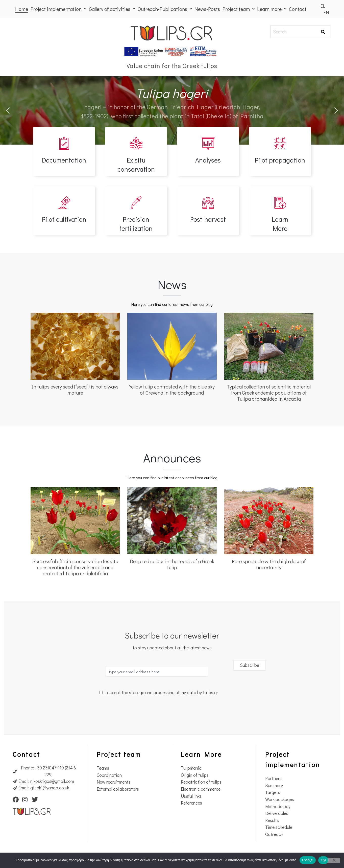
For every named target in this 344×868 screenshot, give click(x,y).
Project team (239, 9)
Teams (103, 768)
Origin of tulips (195, 775)
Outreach (274, 834)
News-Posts (207, 9)
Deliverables (277, 813)
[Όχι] (334, 860)
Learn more (272, 9)
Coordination (109, 775)
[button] (8, 110)
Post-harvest (208, 219)
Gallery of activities (112, 9)
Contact (298, 9)
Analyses (208, 160)
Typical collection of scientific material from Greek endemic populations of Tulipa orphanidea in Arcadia (269, 393)
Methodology (278, 806)
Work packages (280, 799)
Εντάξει (308, 860)
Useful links (191, 796)
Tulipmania (191, 768)
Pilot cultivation (64, 219)
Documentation (64, 160)
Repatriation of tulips (201, 782)
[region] (172, 111)
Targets (273, 792)
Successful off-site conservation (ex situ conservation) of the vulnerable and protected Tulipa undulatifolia (75, 567)
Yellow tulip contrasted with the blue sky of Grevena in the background (172, 390)
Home (22, 9)
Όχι (323, 860)
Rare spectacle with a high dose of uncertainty (269, 564)
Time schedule (279, 827)
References (191, 803)
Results (272, 820)
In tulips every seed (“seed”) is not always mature (75, 390)
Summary (274, 785)
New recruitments (114, 782)
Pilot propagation (280, 160)
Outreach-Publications (165, 9)
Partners (273, 778)
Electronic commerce (201, 789)
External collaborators (118, 789)
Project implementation (58, 9)
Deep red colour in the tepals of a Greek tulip (172, 564)
